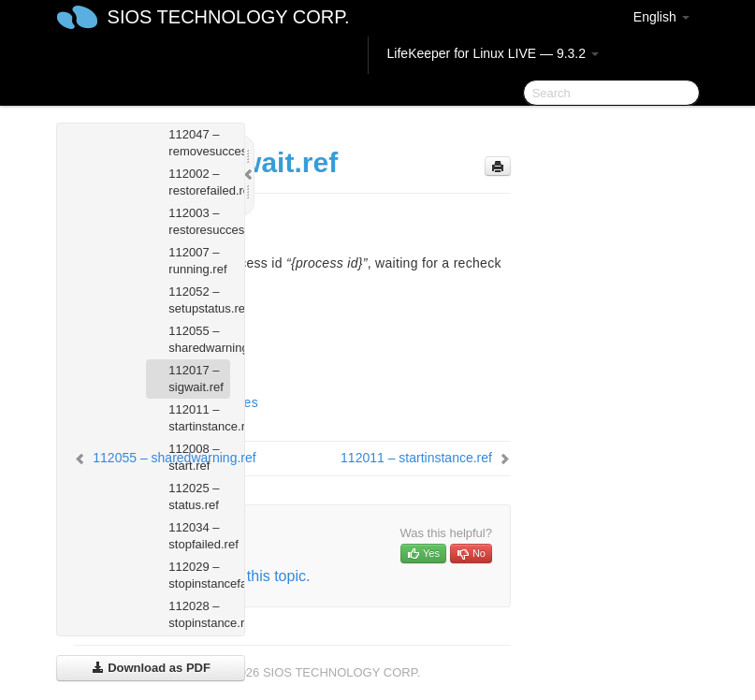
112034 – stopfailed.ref (199, 536)
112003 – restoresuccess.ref (199, 221)
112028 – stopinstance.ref (199, 614)
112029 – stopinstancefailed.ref (199, 575)
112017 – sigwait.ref (196, 379)
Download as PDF (151, 668)
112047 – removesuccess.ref (199, 143)
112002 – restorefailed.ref (199, 182)
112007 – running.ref (197, 261)
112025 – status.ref (194, 496)
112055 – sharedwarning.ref (199, 339)
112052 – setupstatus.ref (199, 300)
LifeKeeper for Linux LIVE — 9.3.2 (493, 53)
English (661, 17)
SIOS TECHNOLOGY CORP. (229, 17)
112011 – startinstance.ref (199, 418)
